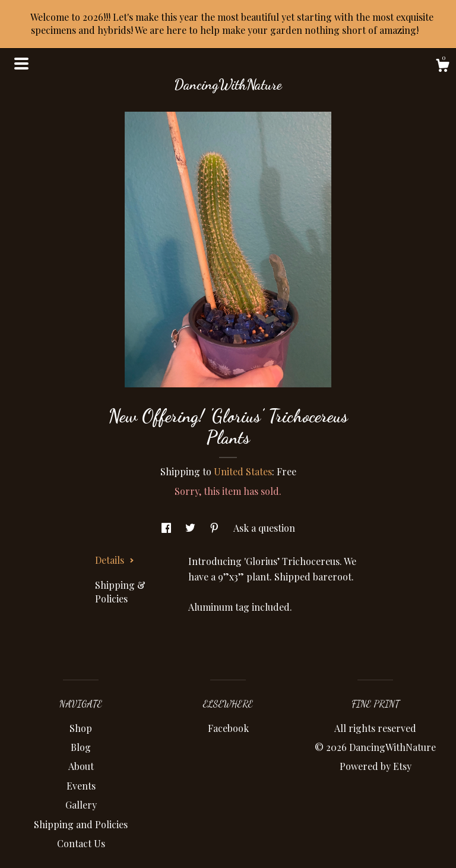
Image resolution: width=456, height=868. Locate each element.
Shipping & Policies (120, 591)
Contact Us (81, 843)
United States (243, 471)
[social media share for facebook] (167, 528)
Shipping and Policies (81, 824)
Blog (81, 747)
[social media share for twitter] (191, 528)
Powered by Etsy (376, 766)
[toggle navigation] (21, 64)
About (81, 766)
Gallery (81, 805)
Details (115, 560)
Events (81, 786)
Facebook (228, 728)
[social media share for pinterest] (216, 528)
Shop (81, 728)
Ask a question (264, 528)
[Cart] (442, 67)
